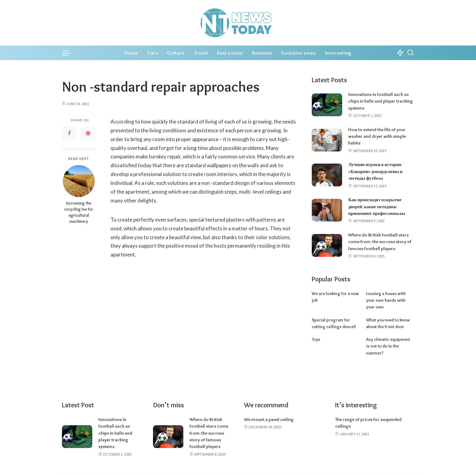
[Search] (410, 53)
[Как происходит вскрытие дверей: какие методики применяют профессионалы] (327, 210)
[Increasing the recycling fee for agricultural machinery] (79, 181)
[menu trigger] (69, 53)
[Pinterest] (88, 134)
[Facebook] (69, 134)
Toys (316, 332)
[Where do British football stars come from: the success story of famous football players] (327, 245)
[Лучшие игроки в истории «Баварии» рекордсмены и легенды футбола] (327, 175)
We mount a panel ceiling (269, 406)
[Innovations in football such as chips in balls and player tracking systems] (327, 105)
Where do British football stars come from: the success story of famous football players (380, 241)
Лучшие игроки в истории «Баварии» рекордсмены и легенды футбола (375, 171)
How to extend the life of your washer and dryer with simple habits (377, 136)
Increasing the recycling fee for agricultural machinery (79, 212)
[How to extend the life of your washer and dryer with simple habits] (327, 140)
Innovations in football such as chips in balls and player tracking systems (381, 101)
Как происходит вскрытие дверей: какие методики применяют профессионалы (377, 207)
